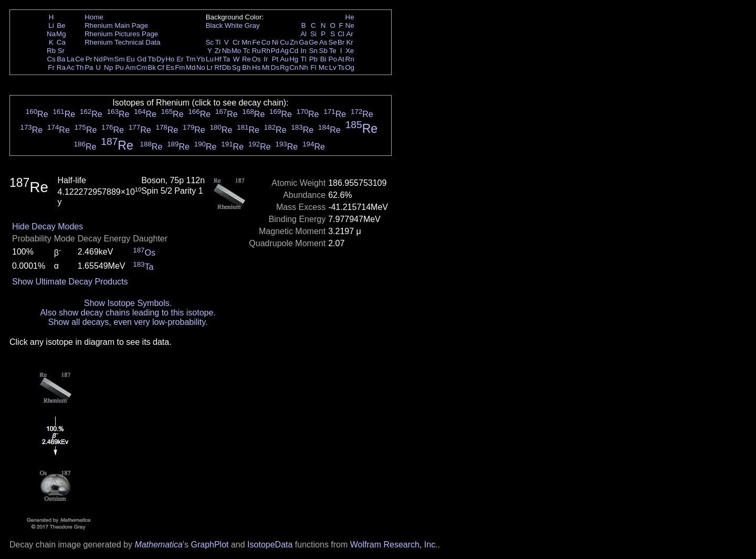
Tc (246, 51)
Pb (313, 59)
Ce (80, 59)
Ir (266, 59)
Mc (323, 67)
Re (246, 59)
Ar (349, 34)
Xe (350, 51)
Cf (160, 67)
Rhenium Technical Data (122, 42)
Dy (161, 59)
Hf (218, 59)
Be (61, 25)
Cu (284, 42)
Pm (109, 59)
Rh (266, 51)
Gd (142, 59)
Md (191, 67)
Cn (294, 67)
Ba (61, 59)
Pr (89, 59)
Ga (303, 42)
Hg (294, 59)
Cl (341, 34)
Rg (284, 67)
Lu (210, 59)
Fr (51, 67)
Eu (130, 59)
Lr (210, 67)
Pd (275, 51)
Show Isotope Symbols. (128, 303)
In (304, 51)
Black (214, 25)
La (71, 59)
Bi (323, 59)
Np (108, 67)
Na (51, 34)
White (234, 25)
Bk (152, 67)
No (201, 67)
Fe (256, 42)
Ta (226, 59)
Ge (313, 42)
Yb (201, 59)
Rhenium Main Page (116, 25)
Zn (294, 42)
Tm (190, 59)
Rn (350, 59)
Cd (294, 51)
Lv (333, 67)
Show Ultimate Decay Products (70, 282)
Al (303, 34)
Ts (341, 67)
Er (180, 59)
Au (284, 59)
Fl (313, 67)
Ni (275, 42)
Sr (61, 51)
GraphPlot (209, 545)
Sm (120, 59)
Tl (304, 59)
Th (80, 67)
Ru (256, 51)
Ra (61, 67)
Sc (210, 42)
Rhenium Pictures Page (121, 34)
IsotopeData (270, 545)
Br (341, 42)
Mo (237, 51)
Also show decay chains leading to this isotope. (128, 313)
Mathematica (159, 545)
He (350, 17)
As (323, 42)
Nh (304, 67)
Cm (142, 67)
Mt (266, 67)
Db (227, 67)
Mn (246, 42)
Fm (180, 67)
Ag (284, 51)
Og (350, 67)
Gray (252, 25)
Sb (323, 51)
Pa (89, 67)
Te (333, 51)
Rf (218, 67)
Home (94, 17)
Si (313, 34)
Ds (275, 67)
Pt (275, 59)
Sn (313, 51)
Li (51, 25)
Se (333, 42)
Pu (119, 67)
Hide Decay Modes (48, 226)
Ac (71, 67)
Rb (51, 51)
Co (266, 42)
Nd (98, 59)
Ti (218, 42)
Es (170, 67)
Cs (51, 59)
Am (131, 67)
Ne (350, 25)
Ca (61, 42)
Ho (170, 59)
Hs (256, 67)
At (341, 59)
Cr (236, 42)
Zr (218, 51)
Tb (152, 59)
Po (333, 59)
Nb (227, 51)
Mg (61, 34)
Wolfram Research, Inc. (394, 545)
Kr (349, 42)
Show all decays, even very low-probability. (128, 322)
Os (256, 59)
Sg (236, 67)
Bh (246, 67)
